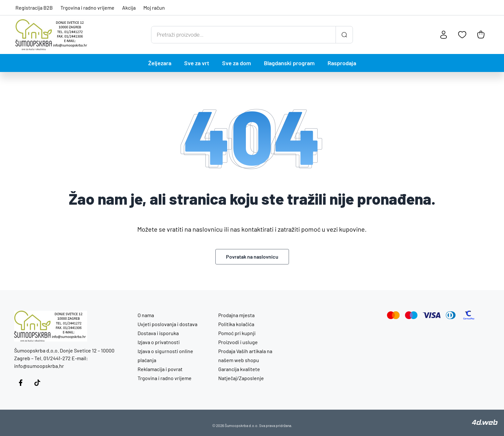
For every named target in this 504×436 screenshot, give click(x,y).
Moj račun (154, 8)
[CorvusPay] (469, 315)
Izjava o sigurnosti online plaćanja (165, 356)
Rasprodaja (342, 63)
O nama (146, 315)
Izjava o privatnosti (159, 342)
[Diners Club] (451, 315)
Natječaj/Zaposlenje (241, 378)
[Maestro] (411, 315)
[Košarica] (481, 35)
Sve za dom (237, 63)
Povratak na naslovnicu (252, 257)
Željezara (160, 63)
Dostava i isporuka (158, 333)
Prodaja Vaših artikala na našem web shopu (245, 356)
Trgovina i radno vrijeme (87, 8)
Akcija (129, 8)
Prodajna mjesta (236, 315)
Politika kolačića (236, 324)
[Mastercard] (393, 315)
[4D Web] (485, 423)
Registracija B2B (34, 8)
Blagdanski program (289, 63)
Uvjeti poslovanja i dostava (167, 324)
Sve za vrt (197, 63)
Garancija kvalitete (239, 369)
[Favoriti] (462, 35)
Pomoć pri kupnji (237, 333)
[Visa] (432, 315)
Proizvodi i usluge (238, 342)
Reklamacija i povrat (160, 369)
